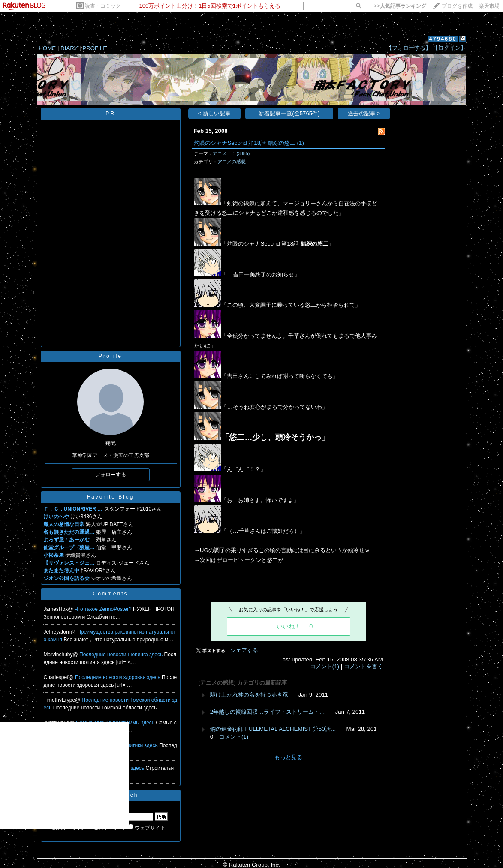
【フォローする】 (409, 48)
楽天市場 (489, 6)
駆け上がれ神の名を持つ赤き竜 (249, 695)
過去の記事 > (364, 113)
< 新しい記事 (215, 113)
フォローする (111, 475)
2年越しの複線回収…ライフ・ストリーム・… (268, 712)
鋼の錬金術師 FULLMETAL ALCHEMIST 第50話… (273, 729)
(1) (301, 143)
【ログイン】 (449, 48)
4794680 (443, 39)
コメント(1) (325, 666)
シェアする (244, 650)
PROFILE (95, 48)
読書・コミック (103, 6)
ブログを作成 (457, 6)
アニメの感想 (232, 162)
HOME (47, 48)
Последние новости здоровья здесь (118, 677)
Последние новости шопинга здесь (122, 655)
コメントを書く (363, 666)
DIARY (69, 48)
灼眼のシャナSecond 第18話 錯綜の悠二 (244, 143)
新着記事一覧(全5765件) (289, 113)
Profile (110, 356)
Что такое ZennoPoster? (104, 609)
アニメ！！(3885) (231, 153)
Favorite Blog (111, 497)
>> (400, 6)
